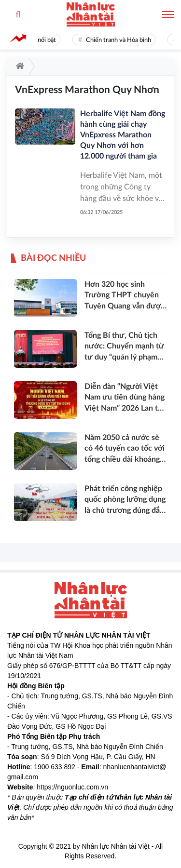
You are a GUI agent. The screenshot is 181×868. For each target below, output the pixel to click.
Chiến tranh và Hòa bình (121, 40)
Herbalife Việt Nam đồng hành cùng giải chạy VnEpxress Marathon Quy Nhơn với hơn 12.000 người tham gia (123, 135)
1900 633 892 (55, 767)
